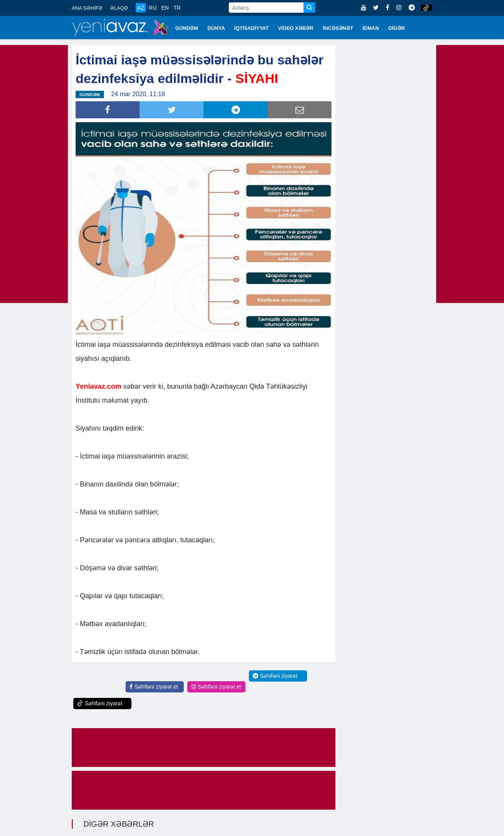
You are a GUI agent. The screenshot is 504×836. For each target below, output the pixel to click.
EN (165, 8)
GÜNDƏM (187, 28)
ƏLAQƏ (119, 8)
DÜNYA (216, 28)
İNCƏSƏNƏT (338, 28)
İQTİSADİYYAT (251, 28)
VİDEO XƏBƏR (296, 28)
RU (153, 8)
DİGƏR (397, 28)
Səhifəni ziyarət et (154, 686)
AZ (141, 8)
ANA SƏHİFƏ (87, 8)
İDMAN (371, 28)
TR (177, 8)
